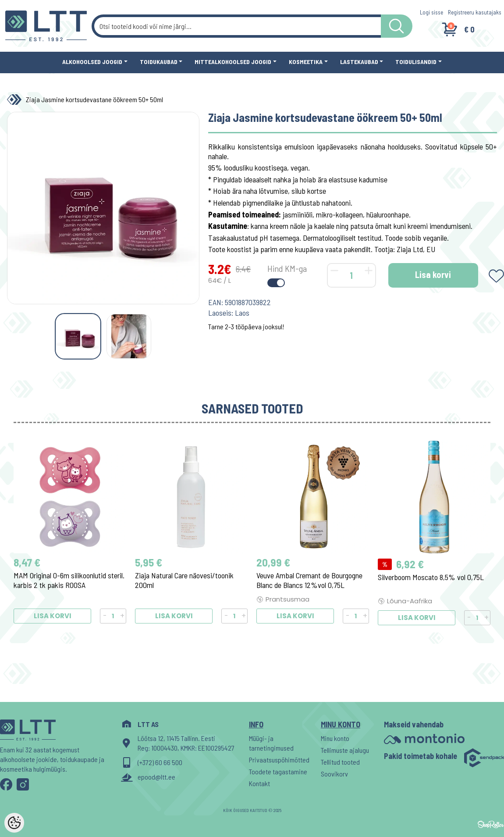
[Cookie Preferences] (14, 823)
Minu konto (335, 738)
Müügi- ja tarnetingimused (271, 743)
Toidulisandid (416, 62)
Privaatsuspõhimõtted (279, 760)
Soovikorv (334, 774)
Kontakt (259, 783)
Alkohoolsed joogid (92, 62)
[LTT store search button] (397, 26)
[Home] (16, 100)
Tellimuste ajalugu (345, 750)
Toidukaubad (159, 62)
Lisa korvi (433, 274)
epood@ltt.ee (156, 777)
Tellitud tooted (340, 762)
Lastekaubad (359, 62)
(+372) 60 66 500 (160, 762)
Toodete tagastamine (278, 771)
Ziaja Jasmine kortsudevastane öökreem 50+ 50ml (94, 99)
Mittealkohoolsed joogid (233, 62)
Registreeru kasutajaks (475, 12)
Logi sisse (431, 12)
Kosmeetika (306, 62)
